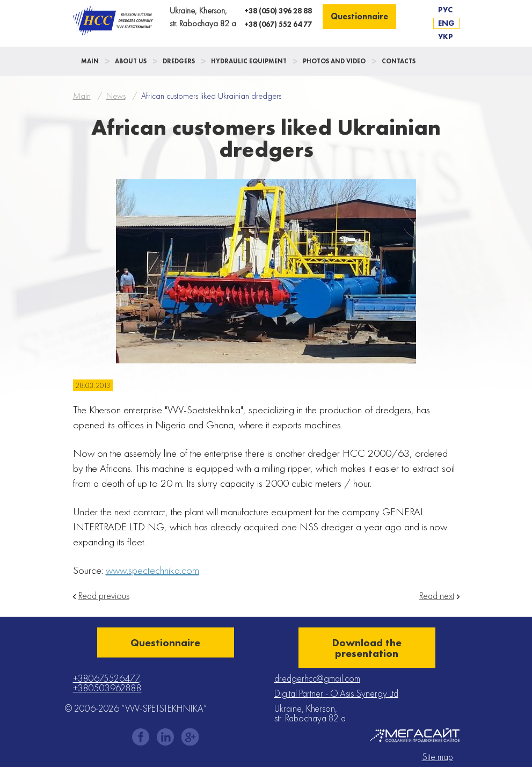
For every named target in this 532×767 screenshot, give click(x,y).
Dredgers (179, 61)
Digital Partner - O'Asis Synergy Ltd (336, 693)
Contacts (399, 61)
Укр (446, 36)
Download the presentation (367, 648)
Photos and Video (334, 61)
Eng (446, 23)
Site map (438, 757)
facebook (141, 737)
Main (90, 61)
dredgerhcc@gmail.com (317, 678)
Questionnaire (359, 16)
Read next (437, 596)
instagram (165, 737)
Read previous (104, 596)
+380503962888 (107, 688)
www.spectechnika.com (152, 570)
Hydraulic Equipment (249, 61)
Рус (445, 10)
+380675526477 (106, 678)
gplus (190, 737)
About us (131, 61)
